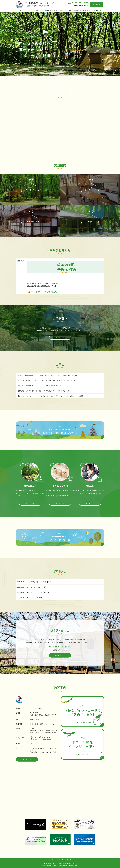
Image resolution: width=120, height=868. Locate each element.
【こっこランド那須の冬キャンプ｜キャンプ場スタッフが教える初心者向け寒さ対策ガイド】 (47, 381)
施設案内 (47, 10)
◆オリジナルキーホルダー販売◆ (37, 587)
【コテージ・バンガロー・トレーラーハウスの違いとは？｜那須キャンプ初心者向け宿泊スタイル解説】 (51, 396)
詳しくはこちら (60, 338)
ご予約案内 (68, 10)
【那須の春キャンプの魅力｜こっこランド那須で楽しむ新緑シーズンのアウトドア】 (44, 391)
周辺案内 (96, 10)
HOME (21, 10)
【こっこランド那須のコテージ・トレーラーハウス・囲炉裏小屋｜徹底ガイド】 (43, 386)
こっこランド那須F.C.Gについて (34, 10)
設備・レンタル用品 (58, 10)
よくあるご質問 (87, 10)
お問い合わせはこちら (60, 655)
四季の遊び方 (77, 10)
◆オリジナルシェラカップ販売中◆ (38, 592)
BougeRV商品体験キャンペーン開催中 (39, 582)
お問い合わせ (97, 4)
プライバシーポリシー (55, 860)
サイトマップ (67, 860)
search (101, 10)
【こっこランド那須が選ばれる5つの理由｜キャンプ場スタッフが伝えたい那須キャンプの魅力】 (48, 375)
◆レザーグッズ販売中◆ (34, 597)
